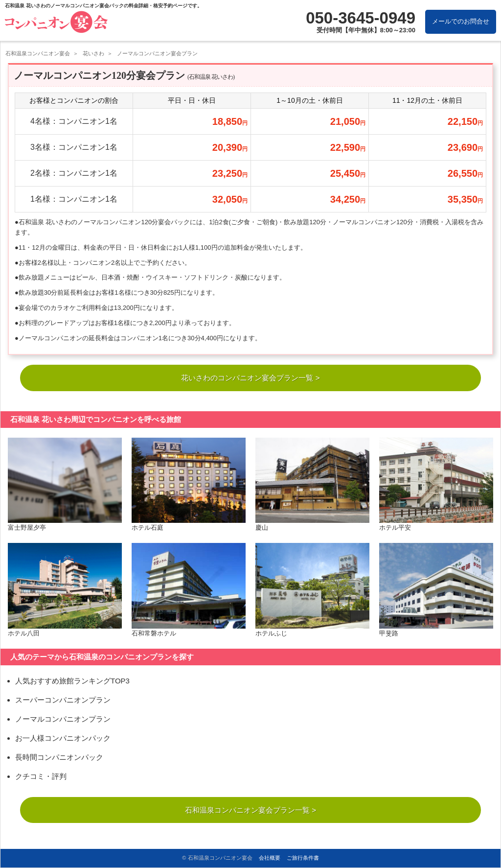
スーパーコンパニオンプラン (63, 701)
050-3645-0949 (361, 18)
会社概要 (270, 858)
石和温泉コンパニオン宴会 (38, 53)
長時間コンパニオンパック (59, 758)
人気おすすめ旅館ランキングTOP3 (72, 682)
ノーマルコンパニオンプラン (63, 720)
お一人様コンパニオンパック (63, 739)
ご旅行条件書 (303, 858)
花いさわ (93, 53)
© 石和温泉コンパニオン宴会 (217, 858)
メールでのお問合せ (461, 21)
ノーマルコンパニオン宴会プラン (157, 53)
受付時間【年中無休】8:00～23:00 (366, 30)
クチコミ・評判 (41, 777)
